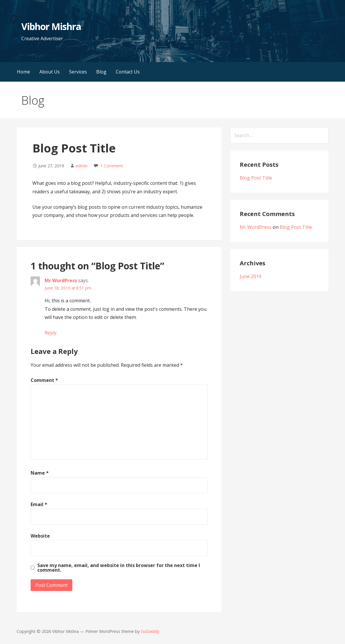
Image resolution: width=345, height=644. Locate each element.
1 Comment (112, 166)
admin (82, 166)
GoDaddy (150, 631)
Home (23, 72)
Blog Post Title (256, 178)
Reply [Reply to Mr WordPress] (51, 333)
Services (78, 72)
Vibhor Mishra (51, 26)
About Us (50, 72)
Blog (101, 72)
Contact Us (128, 72)
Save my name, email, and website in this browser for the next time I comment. (119, 568)
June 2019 (251, 276)
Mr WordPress (61, 280)
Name (40, 473)
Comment (44, 380)
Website (40, 536)
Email (39, 504)
